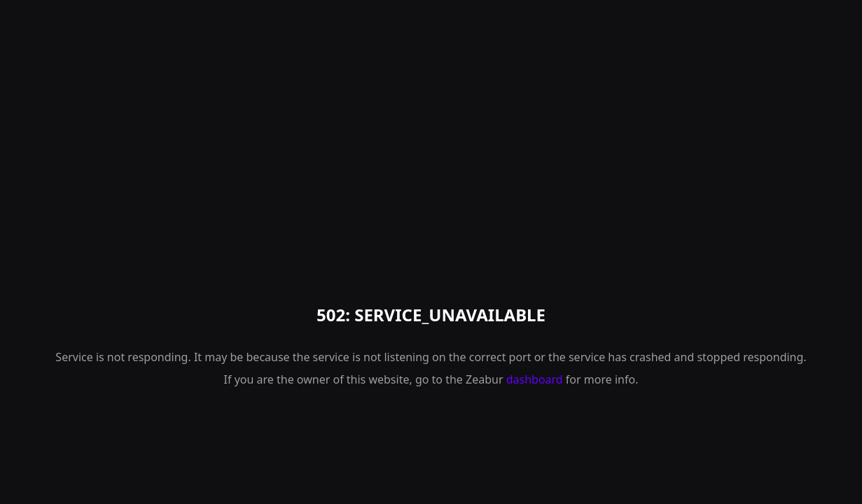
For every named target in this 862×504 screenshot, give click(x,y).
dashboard (535, 379)
